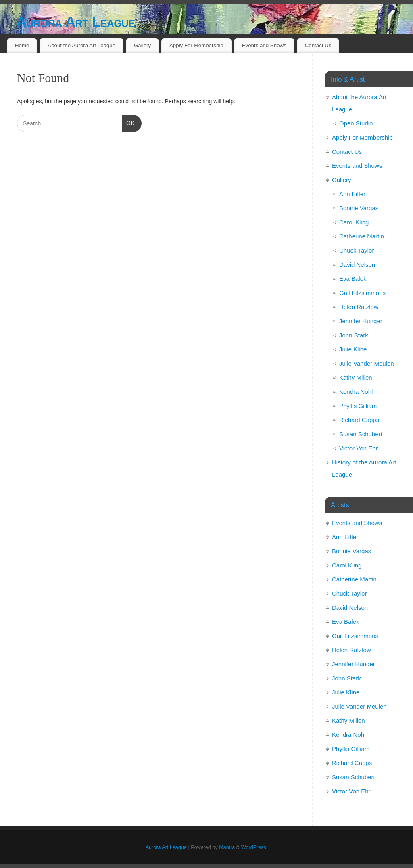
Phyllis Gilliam (358, 406)
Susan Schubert (361, 434)
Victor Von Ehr (359, 448)
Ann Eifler (352, 194)
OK (128, 122)
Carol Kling (354, 222)
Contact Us (318, 45)
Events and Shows (264, 45)
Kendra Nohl (356, 392)
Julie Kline (353, 349)
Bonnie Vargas (359, 208)
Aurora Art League (75, 22)
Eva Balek (353, 279)
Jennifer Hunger (361, 321)
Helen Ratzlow (359, 307)
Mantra (227, 847)
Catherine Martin (362, 236)
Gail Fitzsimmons (362, 293)
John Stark (354, 335)
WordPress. (254, 847)
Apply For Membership (196, 45)
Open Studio (356, 123)
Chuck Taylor (357, 250)
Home (22, 45)
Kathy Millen (356, 378)
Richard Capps (359, 420)
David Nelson (357, 265)
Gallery (142, 45)
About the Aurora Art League (81, 45)
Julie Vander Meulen (367, 363)
